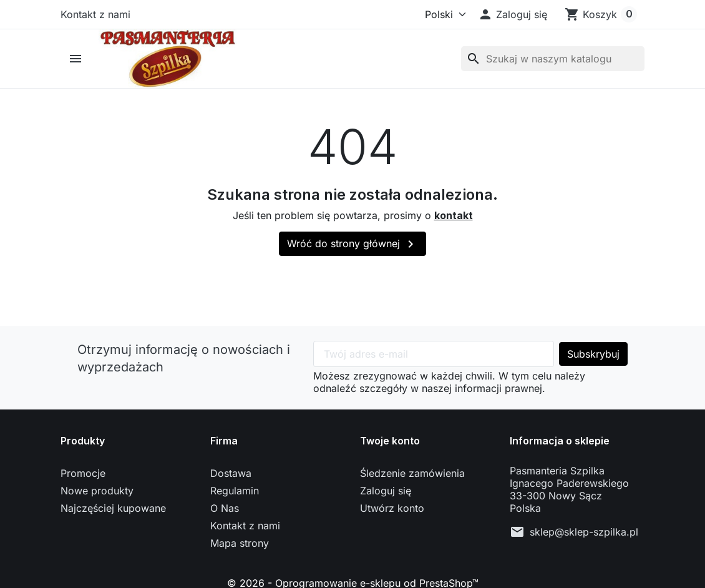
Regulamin (235, 491)
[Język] (440, 14)
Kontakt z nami (95, 14)
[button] (513, 14)
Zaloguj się (386, 491)
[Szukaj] (553, 59)
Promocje (83, 473)
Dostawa (231, 473)
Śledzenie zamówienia (412, 473)
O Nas (225, 508)
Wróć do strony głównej (352, 244)
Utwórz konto (392, 508)
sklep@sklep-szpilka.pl (584, 532)
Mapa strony (240, 543)
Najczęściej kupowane (113, 508)
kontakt (454, 215)
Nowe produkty (97, 491)
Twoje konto (390, 441)
